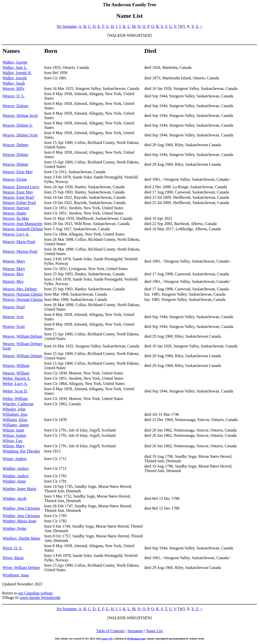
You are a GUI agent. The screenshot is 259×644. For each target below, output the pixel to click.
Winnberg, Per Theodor (21, 451)
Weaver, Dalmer (16, 106)
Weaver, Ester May (18, 192)
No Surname (67, 26)
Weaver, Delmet (15, 164)
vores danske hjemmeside (40, 598)
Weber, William (15, 399)
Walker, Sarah (14, 83)
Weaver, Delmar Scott (20, 116)
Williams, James (16, 425)
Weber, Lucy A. (15, 384)
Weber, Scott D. (15, 391)
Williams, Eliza (15, 420)
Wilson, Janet (13, 430)
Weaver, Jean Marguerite (22, 224)
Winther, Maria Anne (19, 521)
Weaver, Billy (14, 88)
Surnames (135, 631)
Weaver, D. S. (14, 96)
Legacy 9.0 (107, 639)
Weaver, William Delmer (22, 356)
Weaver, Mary (14, 261)
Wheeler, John (14, 409)
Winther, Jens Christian (21, 508)
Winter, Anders (15, 459)
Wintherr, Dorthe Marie (21, 538)
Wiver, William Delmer (21, 568)
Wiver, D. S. (12, 548)
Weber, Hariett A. (17, 378)
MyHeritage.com (136, 639)
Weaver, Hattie (14, 213)
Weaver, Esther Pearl (19, 203)
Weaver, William (16, 366)
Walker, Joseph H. (17, 73)
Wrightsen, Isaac (16, 575)
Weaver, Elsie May (18, 172)
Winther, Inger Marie (19, 489)
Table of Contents (110, 631)
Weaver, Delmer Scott (20, 135)
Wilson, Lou (12, 441)
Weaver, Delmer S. (18, 125)
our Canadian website (35, 593)
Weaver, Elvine (15, 179)
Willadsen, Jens (15, 414)
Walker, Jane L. (15, 67)
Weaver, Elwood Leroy (21, 187)
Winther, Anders (16, 468)
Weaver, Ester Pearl (18, 197)
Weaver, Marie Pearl (19, 242)
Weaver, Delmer (16, 145)
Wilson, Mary (14, 446)
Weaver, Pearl (14, 307)
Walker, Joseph (15, 78)
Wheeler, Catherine (18, 404)
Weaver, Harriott (16, 208)
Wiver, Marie (13, 558)
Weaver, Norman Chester (23, 294)
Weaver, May (13, 274)
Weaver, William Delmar (22, 336)
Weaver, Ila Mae (16, 218)
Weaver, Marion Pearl (20, 251)
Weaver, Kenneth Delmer (23, 229)
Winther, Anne (14, 481)
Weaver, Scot (13, 317)
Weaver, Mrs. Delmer (20, 289)
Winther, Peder (15, 528)
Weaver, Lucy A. (16, 234)
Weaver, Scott (14, 327)
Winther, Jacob (15, 498)
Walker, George (15, 62)
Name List (154, 631)
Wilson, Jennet (14, 435)
